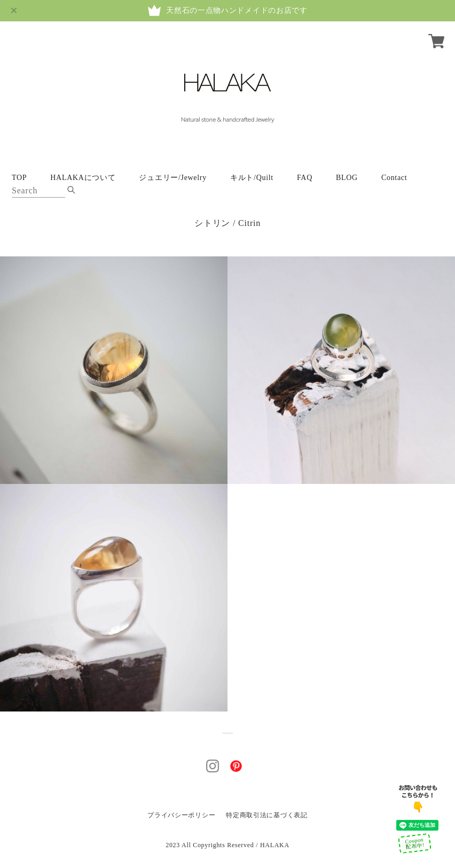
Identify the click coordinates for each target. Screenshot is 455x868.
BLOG (347, 178)
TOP (19, 178)
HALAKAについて (83, 178)
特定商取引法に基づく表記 (266, 815)
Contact (394, 178)
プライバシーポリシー (181, 815)
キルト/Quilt (252, 178)
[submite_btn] (71, 190)
